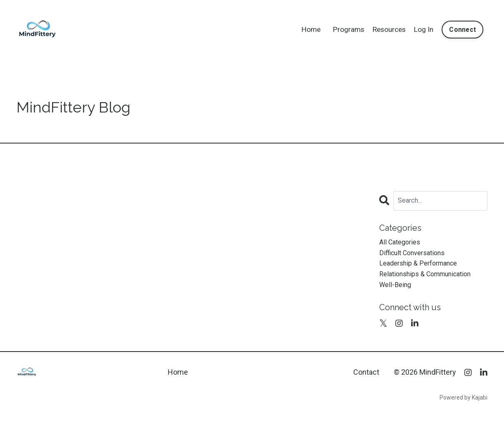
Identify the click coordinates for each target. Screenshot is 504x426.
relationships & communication (432, 279)
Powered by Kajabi (464, 405)
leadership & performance (423, 267)
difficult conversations (416, 255)
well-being (397, 291)
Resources (386, 29)
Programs (344, 29)
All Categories (402, 243)
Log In (423, 29)
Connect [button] (462, 29)
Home (305, 29)
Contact (366, 379)
